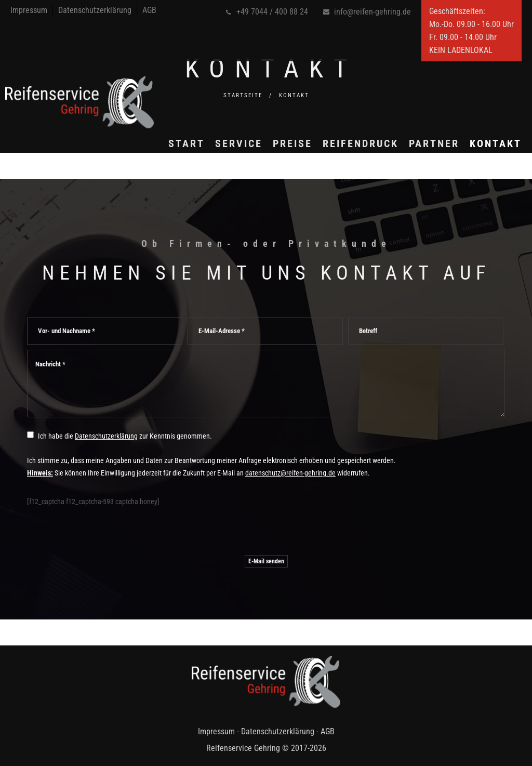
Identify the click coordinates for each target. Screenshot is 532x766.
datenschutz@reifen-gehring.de (290, 473)
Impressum (29, 10)
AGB (149, 10)
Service (228, 178)
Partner (424, 178)
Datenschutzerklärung (95, 10)
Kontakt (485, 178)
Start (176, 178)
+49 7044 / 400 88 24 (272, 12)
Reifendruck (350, 178)
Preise (282, 178)
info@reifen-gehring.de (373, 12)
